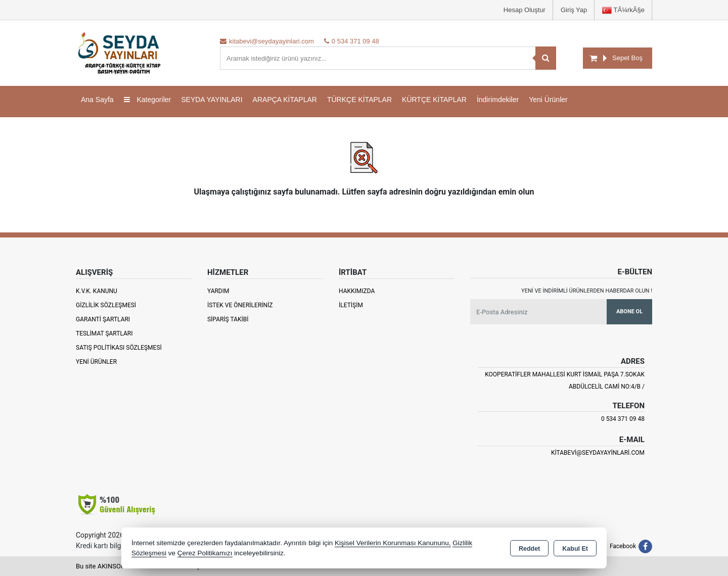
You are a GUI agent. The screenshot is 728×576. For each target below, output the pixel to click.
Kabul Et (575, 549)
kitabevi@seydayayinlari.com (598, 453)
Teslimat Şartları (104, 333)
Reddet (529, 549)
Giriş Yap (574, 10)
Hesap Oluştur (525, 10)
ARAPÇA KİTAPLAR (285, 100)
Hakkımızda (357, 291)
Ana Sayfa (97, 100)
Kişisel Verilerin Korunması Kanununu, (393, 543)
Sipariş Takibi (228, 319)
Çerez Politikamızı (205, 553)
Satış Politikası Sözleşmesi (119, 348)
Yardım (218, 291)
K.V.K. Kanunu (97, 291)
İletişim (351, 305)
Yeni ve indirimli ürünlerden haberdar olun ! (587, 291)
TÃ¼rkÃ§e (623, 10)
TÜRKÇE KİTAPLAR (359, 100)
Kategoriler (148, 100)
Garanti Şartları (103, 319)
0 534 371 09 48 (623, 419)
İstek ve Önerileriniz (240, 305)
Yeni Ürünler (96, 362)
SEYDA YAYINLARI (212, 100)
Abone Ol (629, 311)
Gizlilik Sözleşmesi (106, 305)
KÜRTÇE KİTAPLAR (434, 100)
